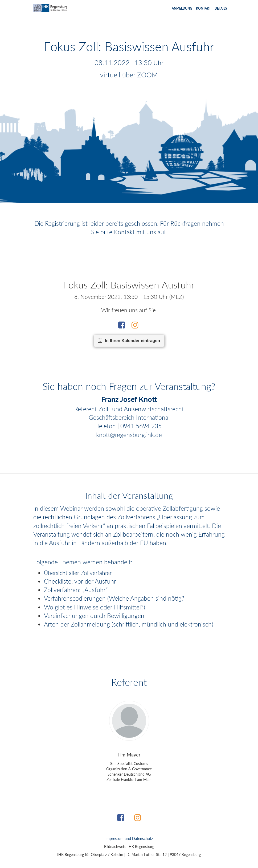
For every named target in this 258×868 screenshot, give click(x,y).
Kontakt (203, 8)
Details (221, 8)
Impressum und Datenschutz (129, 839)
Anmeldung (182, 8)
